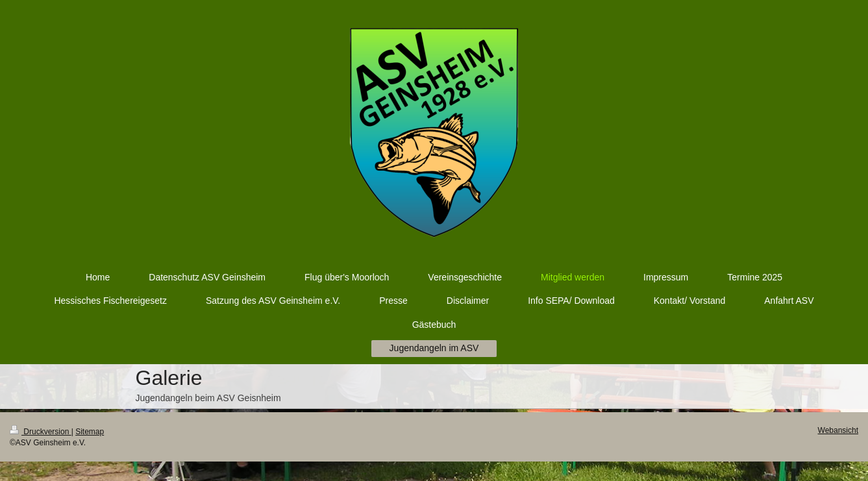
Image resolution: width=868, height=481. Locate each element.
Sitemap (90, 432)
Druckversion (41, 432)
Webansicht (838, 430)
